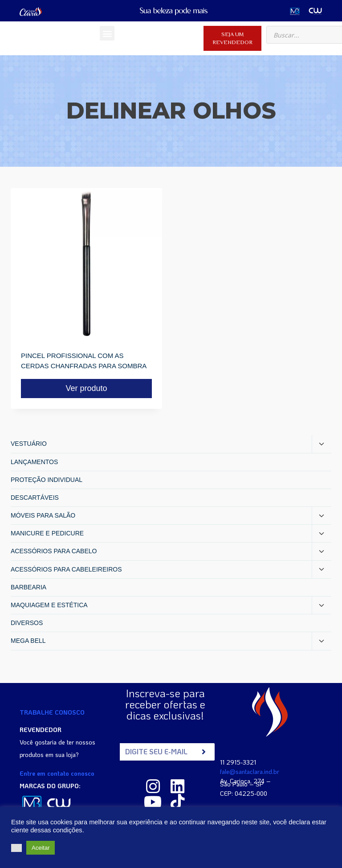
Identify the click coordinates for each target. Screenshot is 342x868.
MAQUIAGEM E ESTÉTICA (49, 605)
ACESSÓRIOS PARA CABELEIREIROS (66, 569)
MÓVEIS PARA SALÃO (43, 515)
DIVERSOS (27, 623)
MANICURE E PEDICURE (47, 533)
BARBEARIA (28, 587)
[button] (107, 33)
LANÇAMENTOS (34, 462)
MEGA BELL (28, 641)
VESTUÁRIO (29, 444)
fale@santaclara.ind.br (250, 771)
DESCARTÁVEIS (35, 498)
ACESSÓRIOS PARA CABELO (54, 551)
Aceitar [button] (41, 848)
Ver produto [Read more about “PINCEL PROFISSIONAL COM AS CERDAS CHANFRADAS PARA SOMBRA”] (86, 388)
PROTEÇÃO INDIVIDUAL (47, 480)
